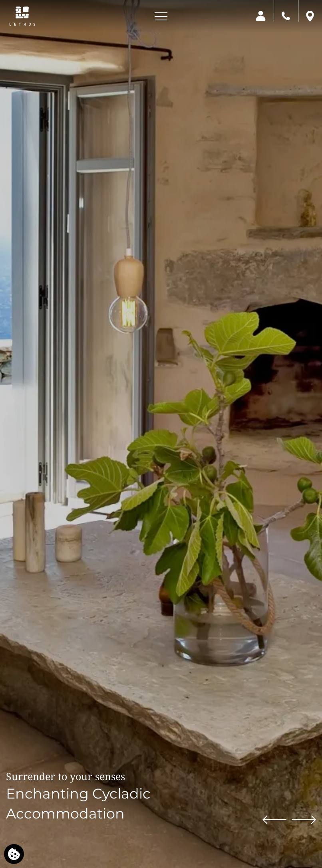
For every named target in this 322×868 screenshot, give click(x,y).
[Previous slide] (274, 819)
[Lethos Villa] (22, 16)
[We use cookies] (14, 854)
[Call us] (286, 15)
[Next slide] (304, 819)
